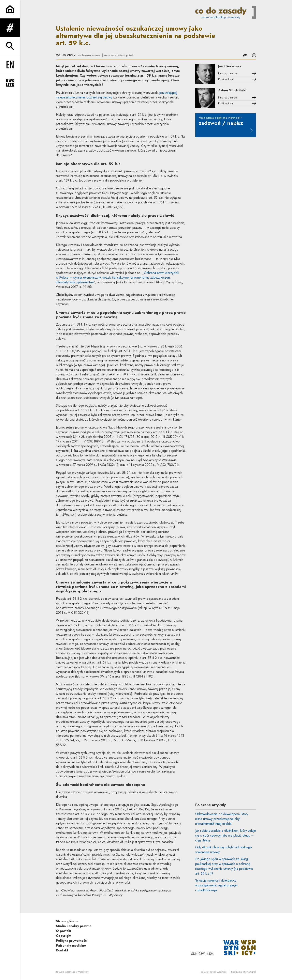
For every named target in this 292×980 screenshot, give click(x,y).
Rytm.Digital (250, 972)
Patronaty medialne (71, 945)
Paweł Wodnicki (218, 972)
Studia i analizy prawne (74, 926)
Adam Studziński (234, 91)
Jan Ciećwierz (231, 66)
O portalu (63, 931)
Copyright (64, 936)
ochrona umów (90, 55)
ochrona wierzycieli (119, 55)
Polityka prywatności (72, 941)
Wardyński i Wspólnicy (76, 972)
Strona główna (67, 921)
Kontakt (62, 950)
